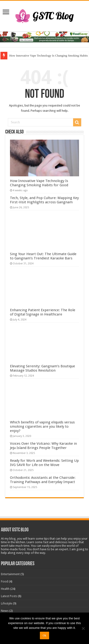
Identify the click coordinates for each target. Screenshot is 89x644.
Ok (44, 635)
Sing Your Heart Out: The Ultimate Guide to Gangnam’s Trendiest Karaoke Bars (43, 256)
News (5, 611)
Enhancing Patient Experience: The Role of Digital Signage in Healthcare (43, 312)
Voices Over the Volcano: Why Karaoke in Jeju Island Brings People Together (43, 446)
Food (5, 581)
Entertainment (10, 574)
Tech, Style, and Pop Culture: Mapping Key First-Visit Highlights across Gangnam (44, 200)
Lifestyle (7, 603)
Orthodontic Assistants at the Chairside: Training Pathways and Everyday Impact (43, 480)
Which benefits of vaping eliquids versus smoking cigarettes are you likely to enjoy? (42, 426)
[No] (83, 628)
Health (5, 589)
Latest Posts (9, 596)
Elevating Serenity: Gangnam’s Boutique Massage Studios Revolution (42, 368)
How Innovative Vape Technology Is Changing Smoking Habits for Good (39, 183)
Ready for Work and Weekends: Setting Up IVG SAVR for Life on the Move (44, 463)
